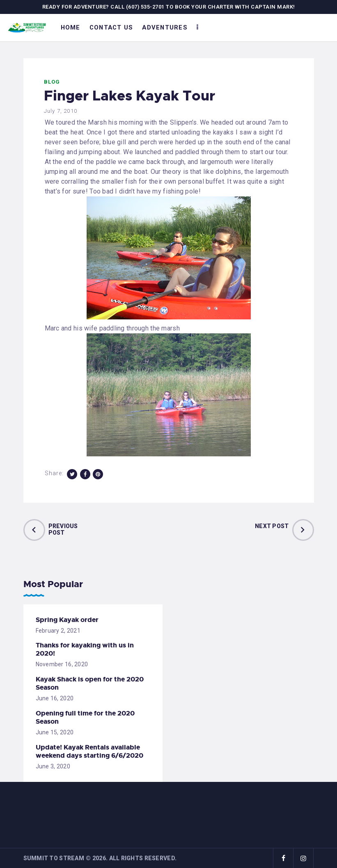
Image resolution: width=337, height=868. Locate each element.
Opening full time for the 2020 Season (85, 718)
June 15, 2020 (55, 732)
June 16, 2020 (55, 698)
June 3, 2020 (53, 766)
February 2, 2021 (58, 631)
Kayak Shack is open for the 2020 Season (90, 683)
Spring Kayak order (67, 620)
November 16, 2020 (62, 664)
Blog (52, 82)
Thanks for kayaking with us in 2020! (85, 649)
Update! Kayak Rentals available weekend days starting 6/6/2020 (89, 752)
